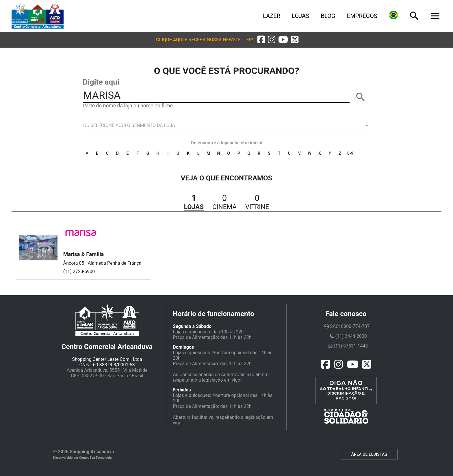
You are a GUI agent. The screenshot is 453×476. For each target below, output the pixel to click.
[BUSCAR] (361, 97)
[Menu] (435, 16)
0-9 (350, 153)
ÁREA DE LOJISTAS (369, 454)
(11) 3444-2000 (348, 336)
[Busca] (414, 16)
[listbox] (226, 126)
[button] (204, 40)
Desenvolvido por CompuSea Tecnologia (82, 458)
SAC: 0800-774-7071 (348, 326)
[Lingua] (393, 16)
